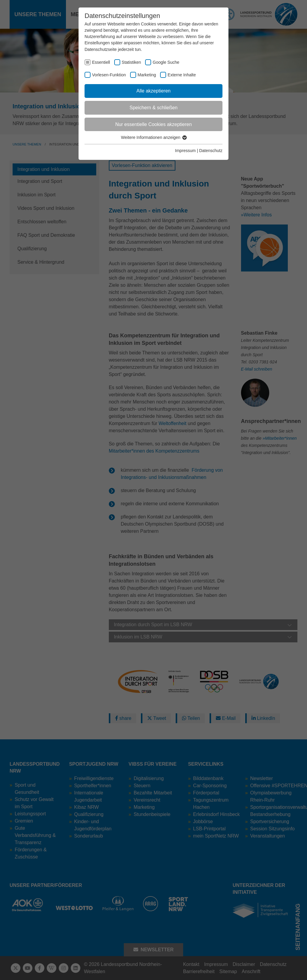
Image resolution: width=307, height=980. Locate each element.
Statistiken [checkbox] (131, 62)
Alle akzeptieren (153, 91)
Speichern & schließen (153, 108)
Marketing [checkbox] (147, 75)
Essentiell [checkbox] (101, 62)
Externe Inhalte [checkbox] (182, 75)
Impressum (185, 151)
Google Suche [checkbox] (166, 62)
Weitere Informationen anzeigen (153, 137)
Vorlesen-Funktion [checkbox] (109, 75)
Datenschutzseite (101, 49)
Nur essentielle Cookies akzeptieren (153, 124)
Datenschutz (211, 151)
